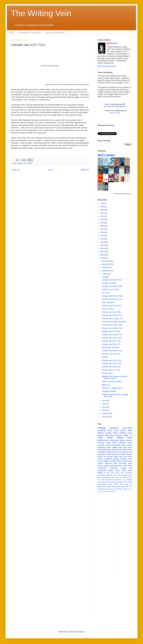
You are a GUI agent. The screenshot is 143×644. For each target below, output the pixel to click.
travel (25, 163)
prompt (108, 433)
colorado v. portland (109, 283)
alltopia (100, 487)
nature (124, 445)
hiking (118, 487)
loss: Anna (106, 293)
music (100, 438)
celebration (102, 454)
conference (114, 468)
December (106, 261)
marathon (124, 459)
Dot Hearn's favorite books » (123, 194)
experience (111, 452)
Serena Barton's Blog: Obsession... (115, 322)
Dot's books (106, 155)
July (104, 277)
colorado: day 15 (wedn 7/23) (112, 319)
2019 (102, 223)
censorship (101, 482)
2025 (102, 204)
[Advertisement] (128, 538)
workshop (128, 440)
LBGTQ (103, 480)
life (120, 452)
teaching (125, 452)
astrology (129, 480)
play (112, 477)
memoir (123, 433)
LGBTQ (116, 484)
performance (103, 440)
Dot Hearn (114, 43)
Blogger (81, 632)
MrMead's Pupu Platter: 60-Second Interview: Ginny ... (115, 377)
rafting (130, 477)
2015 (102, 236)
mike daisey (128, 482)
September (106, 271)
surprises (105, 357)
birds (109, 487)
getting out (106, 385)
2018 (102, 226)
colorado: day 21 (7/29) (110, 290)
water (130, 438)
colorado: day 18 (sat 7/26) (112, 306)
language (125, 475)
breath (130, 466)
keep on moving (108, 309)
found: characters (108, 302)
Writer (125, 450)
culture (118, 470)
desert (117, 473)
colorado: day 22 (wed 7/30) (112, 286)
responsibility (102, 484)
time (125, 447)
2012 (102, 245)
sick (131, 468)
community (127, 428)
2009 (102, 255)
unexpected (102, 470)
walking (120, 438)
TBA (125, 466)
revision (123, 454)
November (106, 264)
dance (130, 443)
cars (120, 477)
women (111, 470)
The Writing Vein (41, 13)
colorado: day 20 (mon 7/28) (112, 296)
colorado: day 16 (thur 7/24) (112, 315)
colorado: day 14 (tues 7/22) (112, 325)
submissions (114, 440)
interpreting (116, 445)
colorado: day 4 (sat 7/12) (111, 367)
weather (101, 466)
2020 (102, 219)
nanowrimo (114, 428)
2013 (102, 242)
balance (20, 163)
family (124, 470)
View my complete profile (107, 66)
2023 (102, 210)
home (130, 461)
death (107, 482)
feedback (120, 482)
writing (30, 163)
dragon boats (117, 450)
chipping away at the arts (111, 331)
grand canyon (122, 461)
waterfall (108, 491)
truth (115, 475)
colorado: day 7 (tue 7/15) (111, 354)
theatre (101, 433)
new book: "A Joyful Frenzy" (112, 388)
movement (110, 480)
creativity (102, 430)
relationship (101, 475)
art (131, 435)
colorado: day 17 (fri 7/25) (111, 312)
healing (116, 459)
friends (101, 435)
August (105, 274)
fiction (122, 440)
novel (130, 433)
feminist (130, 489)
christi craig (124, 484)
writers (108, 443)
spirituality (109, 475)
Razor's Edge (122, 435)
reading (115, 447)
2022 (102, 213)
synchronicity (124, 487)
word (120, 447)
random (100, 463)
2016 (102, 232)
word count (113, 430)
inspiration (122, 443)
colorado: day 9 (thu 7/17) (111, 344)
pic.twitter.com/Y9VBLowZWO (115, 107)
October (105, 267)
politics (129, 445)
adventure (108, 463)
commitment (102, 468)
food (130, 452)
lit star (107, 473)
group (119, 475)
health (109, 454)
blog (112, 473)
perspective (118, 480)
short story (128, 457)
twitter (125, 489)
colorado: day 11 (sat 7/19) (112, 338)
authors (100, 459)
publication (102, 447)
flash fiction (119, 466)
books (130, 447)
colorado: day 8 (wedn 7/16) (112, 351)
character (101, 443)
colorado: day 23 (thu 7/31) (112, 280)
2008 (102, 258)
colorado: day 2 (107, 373)
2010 (102, 252)
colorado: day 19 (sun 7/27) (112, 299)
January (105, 417)
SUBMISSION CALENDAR (30, 32)
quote (130, 463)
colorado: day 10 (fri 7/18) (111, 341)
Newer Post (16, 170)
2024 (102, 207)
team (123, 473)
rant (131, 484)
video (109, 447)
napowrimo (108, 459)
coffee (113, 487)
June (104, 401)
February (106, 413)
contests (113, 461)
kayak (114, 454)
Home (11, 32)
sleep (100, 450)
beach (115, 443)
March (105, 410)
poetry (123, 430)
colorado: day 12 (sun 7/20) (112, 335)
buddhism (129, 473)
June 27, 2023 (115, 113)
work (130, 430)
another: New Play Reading (112, 382)
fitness (130, 450)
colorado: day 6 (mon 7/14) (112, 360)
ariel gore (110, 435)
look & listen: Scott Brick (111, 347)
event (115, 463)
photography (106, 477)
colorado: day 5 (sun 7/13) (111, 364)
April (104, 407)
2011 (102, 249)
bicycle (105, 487)
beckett (113, 491)
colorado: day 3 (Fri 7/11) (111, 370)
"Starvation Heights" (109, 391)
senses (110, 484)
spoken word (109, 466)
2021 (102, 216)
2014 (102, 239)
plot (118, 454)
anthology (119, 489)
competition (102, 452)
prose (116, 477)
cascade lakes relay (115, 457)
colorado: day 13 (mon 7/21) (112, 328)
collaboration (107, 450)
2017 (102, 229)
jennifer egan (101, 491)
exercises (101, 445)
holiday (123, 468)
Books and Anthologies (55, 32)
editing (110, 438)
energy (125, 477)
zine (114, 489)
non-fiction (123, 463)
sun (99, 480)
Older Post (85, 170)
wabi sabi (108, 489)
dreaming (113, 482)
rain (124, 480)
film (117, 452)
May (104, 404)
